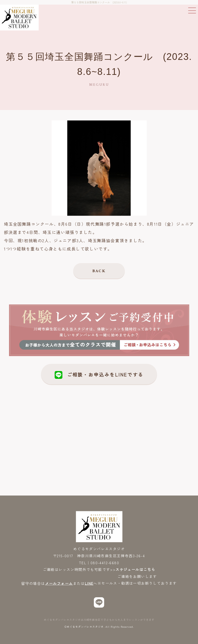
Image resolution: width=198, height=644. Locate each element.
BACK (99, 271)
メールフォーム (59, 583)
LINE (89, 583)
